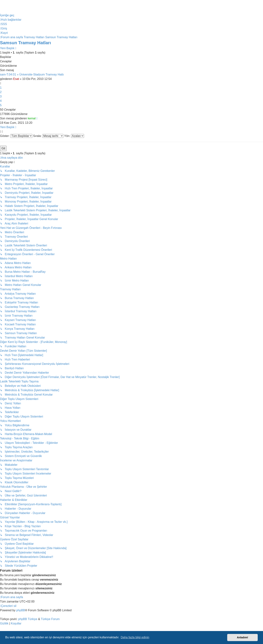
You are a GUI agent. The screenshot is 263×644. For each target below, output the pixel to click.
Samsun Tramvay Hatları (25, 43)
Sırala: (48, 136)
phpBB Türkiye (28, 619)
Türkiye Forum (50, 619)
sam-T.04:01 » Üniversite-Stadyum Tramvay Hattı (32, 74)
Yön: (74, 136)
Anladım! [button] (243, 637)
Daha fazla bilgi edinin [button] (135, 637)
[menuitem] (3, 24)
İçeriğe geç (7, 15)
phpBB (21, 610)
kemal (32, 118)
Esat (16, 79)
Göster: (16, 136)
